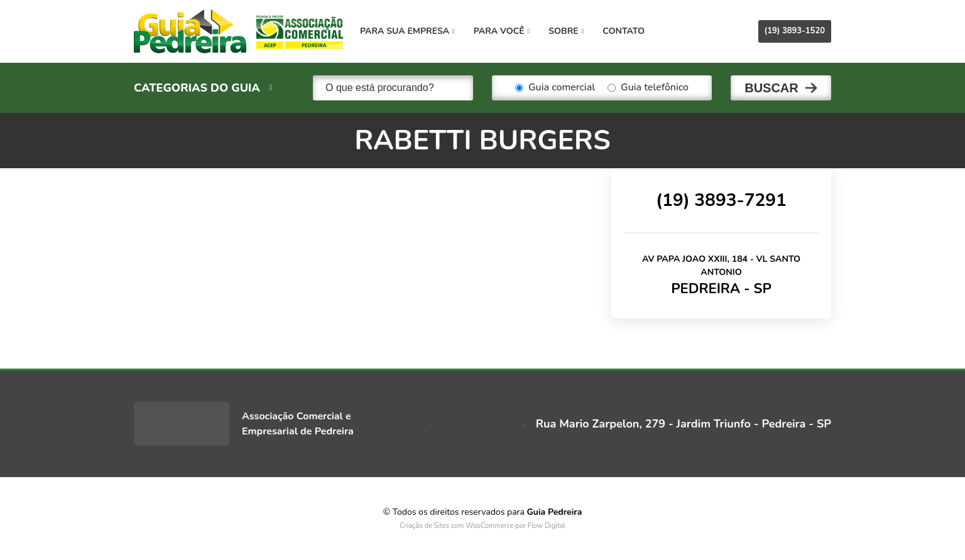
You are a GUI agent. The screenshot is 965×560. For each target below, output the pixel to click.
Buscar (771, 88)
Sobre (566, 31)
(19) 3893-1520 (795, 31)
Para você (502, 31)
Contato (624, 31)
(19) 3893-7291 (721, 200)
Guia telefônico (648, 88)
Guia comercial (555, 88)
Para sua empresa (407, 31)
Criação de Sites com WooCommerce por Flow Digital (482, 526)
